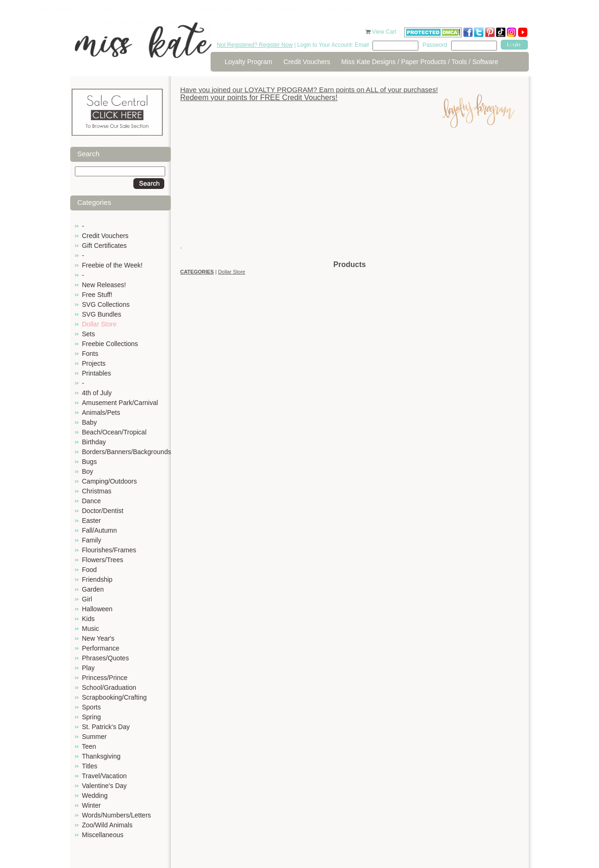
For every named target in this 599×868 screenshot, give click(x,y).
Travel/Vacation (104, 776)
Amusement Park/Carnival (120, 403)
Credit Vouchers (307, 62)
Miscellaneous (103, 835)
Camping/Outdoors (110, 481)
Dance (91, 501)
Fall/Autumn (99, 530)
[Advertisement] (350, 194)
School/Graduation (109, 687)
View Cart (385, 32)
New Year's (98, 638)
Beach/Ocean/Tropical (114, 432)
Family (91, 540)
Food (89, 570)
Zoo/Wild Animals (107, 825)
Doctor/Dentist (103, 511)
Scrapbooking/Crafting (114, 697)
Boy (88, 471)
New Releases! (104, 285)
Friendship (97, 579)
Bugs (89, 462)
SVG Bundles (102, 314)
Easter (91, 521)
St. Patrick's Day (106, 727)
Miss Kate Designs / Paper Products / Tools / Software (420, 62)
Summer (94, 737)
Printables (96, 373)
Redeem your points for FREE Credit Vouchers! (259, 98)
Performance (101, 648)
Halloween (97, 609)
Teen (89, 746)
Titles (90, 766)
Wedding (95, 796)
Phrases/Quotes (105, 658)
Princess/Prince (105, 678)
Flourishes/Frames (109, 550)
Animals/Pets (101, 412)
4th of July (97, 393)
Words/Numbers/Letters (117, 815)
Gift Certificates (104, 246)
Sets (88, 334)
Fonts (90, 354)
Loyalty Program (248, 62)
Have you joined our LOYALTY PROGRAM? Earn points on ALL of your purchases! (309, 90)
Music (91, 629)
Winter (91, 805)
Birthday (94, 442)
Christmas (97, 491)
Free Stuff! (97, 295)
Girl (87, 599)
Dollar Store (99, 324)
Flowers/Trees (102, 560)
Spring (91, 717)
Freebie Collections (110, 344)
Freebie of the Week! (112, 265)
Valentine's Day (104, 786)
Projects (94, 363)
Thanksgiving (101, 756)
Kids (88, 619)
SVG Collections (106, 304)
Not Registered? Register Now (255, 45)
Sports (91, 707)
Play (88, 668)
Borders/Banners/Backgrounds (127, 452)
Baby (89, 422)
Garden (93, 589)
